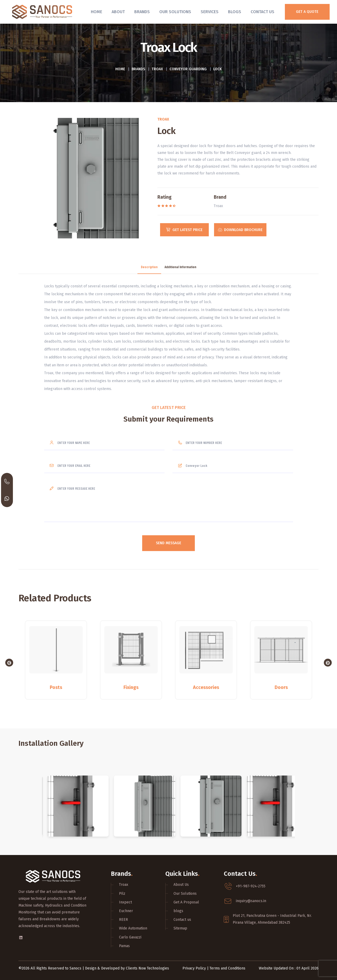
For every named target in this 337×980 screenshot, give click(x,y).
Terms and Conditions (227, 968)
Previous (9, 663)
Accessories (206, 687)
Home (96, 12)
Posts (56, 687)
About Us (181, 885)
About (118, 12)
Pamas (124, 946)
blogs (178, 911)
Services (210, 12)
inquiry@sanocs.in (251, 901)
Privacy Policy (194, 968)
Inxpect (125, 902)
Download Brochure (240, 230)
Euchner (126, 911)
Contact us (182, 920)
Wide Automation (133, 928)
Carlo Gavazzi (130, 937)
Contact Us (262, 12)
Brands (142, 12)
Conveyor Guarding (188, 69)
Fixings (131, 687)
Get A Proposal (186, 902)
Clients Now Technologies (147, 968)
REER (123, 920)
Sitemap (180, 928)
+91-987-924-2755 (251, 886)
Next (328, 663)
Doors (281, 687)
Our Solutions (175, 12)
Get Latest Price (184, 230)
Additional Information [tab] (180, 267)
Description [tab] (149, 267)
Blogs (235, 12)
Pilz (122, 894)
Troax (157, 69)
